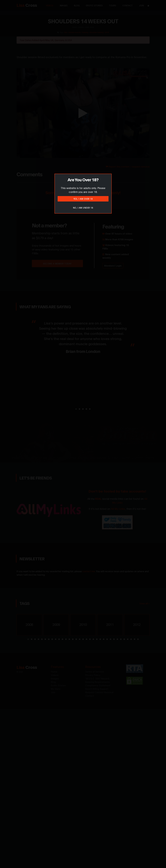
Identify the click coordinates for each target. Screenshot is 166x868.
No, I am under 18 (83, 208)
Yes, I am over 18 (83, 199)
